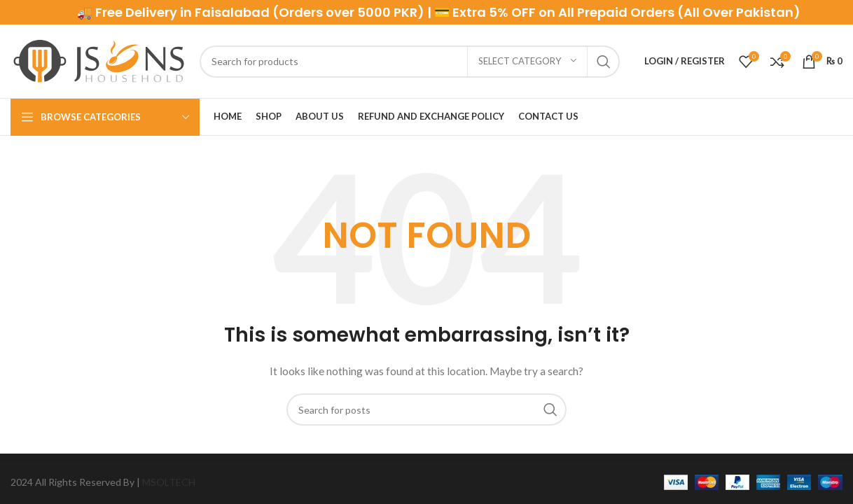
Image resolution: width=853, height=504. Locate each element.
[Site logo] (98, 60)
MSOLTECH (169, 482)
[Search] (410, 62)
